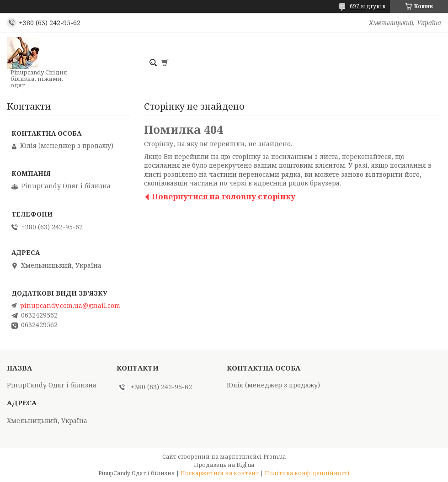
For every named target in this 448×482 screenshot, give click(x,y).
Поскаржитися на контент (220, 473)
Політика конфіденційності (307, 473)
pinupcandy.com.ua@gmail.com (70, 306)
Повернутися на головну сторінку (224, 196)
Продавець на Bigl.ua (224, 465)
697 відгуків (368, 6)
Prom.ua (275, 457)
